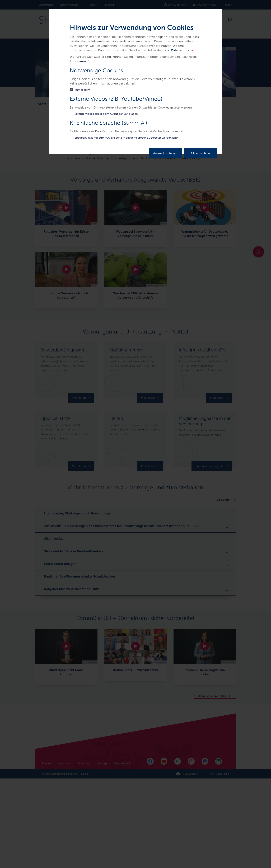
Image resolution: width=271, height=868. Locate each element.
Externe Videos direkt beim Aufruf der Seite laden (106, 114)
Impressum (78, 61)
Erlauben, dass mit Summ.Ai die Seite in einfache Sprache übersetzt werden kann (127, 138)
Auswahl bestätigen (166, 153)
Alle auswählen (200, 153)
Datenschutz (180, 50)
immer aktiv (82, 90)
